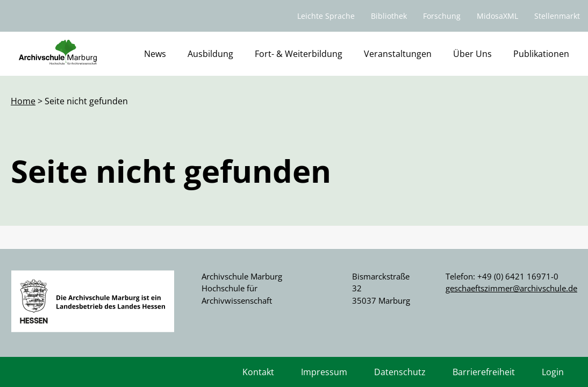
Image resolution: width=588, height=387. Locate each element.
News (155, 54)
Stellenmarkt (557, 16)
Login (553, 372)
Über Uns (472, 54)
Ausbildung (210, 54)
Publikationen (541, 54)
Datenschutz (400, 372)
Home (23, 101)
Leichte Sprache (326, 16)
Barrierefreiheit (484, 372)
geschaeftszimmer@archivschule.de (511, 288)
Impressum (324, 372)
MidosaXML (497, 16)
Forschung (442, 16)
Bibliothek (389, 16)
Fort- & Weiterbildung (299, 54)
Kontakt (258, 372)
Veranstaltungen (398, 54)
